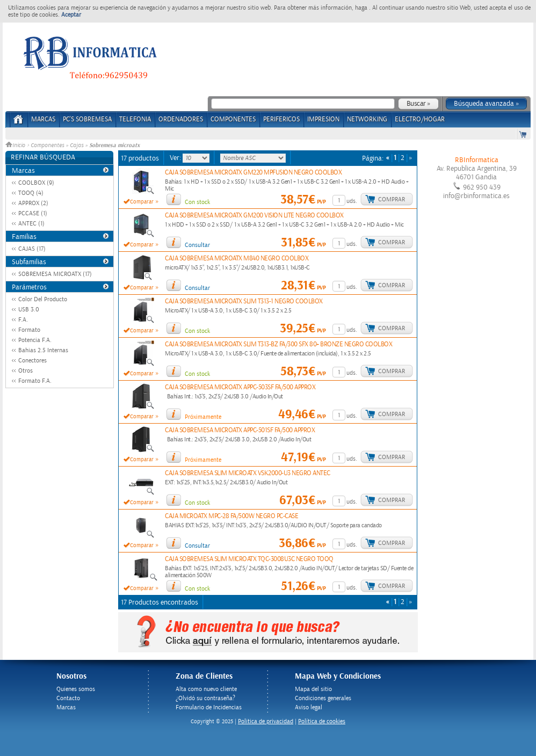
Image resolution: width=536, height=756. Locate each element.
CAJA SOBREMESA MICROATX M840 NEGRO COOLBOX (237, 259)
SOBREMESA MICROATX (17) (55, 274)
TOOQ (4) (31, 193)
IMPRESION (323, 119)
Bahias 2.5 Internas (43, 350)
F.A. (23, 320)
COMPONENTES (233, 119)
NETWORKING (367, 119)
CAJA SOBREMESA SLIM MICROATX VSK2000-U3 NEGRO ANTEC (248, 473)
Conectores (32, 361)
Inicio (16, 146)
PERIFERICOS (281, 119)
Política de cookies (322, 721)
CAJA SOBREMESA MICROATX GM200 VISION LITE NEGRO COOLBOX (254, 216)
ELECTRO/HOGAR (420, 119)
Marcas (43, 119)
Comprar (392, 199)
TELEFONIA (135, 119)
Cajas (77, 146)
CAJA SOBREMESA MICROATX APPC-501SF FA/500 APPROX (240, 430)
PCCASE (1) (33, 213)
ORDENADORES (181, 119)
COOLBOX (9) (36, 183)
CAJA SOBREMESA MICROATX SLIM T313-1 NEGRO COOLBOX (244, 301)
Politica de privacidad (266, 721)
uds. (352, 201)
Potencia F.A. (35, 340)
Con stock (197, 202)
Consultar (197, 245)
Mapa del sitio (313, 689)
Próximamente (203, 417)
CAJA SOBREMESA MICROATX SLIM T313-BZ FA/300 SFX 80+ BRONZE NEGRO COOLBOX (278, 344)
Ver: (176, 158)
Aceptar (71, 15)
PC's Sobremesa (87, 119)
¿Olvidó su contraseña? (205, 698)
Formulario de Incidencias (209, 707)
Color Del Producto (43, 299)
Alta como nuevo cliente (206, 689)
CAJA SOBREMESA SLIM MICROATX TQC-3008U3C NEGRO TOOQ (249, 559)
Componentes (47, 146)
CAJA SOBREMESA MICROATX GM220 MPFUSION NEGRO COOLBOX (253, 173)
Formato (29, 330)
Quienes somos (76, 689)
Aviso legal (309, 707)
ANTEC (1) (31, 224)
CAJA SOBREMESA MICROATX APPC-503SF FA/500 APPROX (240, 387)
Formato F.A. (35, 381)
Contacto (68, 698)
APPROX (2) (33, 203)
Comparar (142, 202)
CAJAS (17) (32, 249)
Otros (26, 371)
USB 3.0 (29, 310)
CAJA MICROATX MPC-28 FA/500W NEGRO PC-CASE (231, 516)
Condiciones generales (323, 698)
